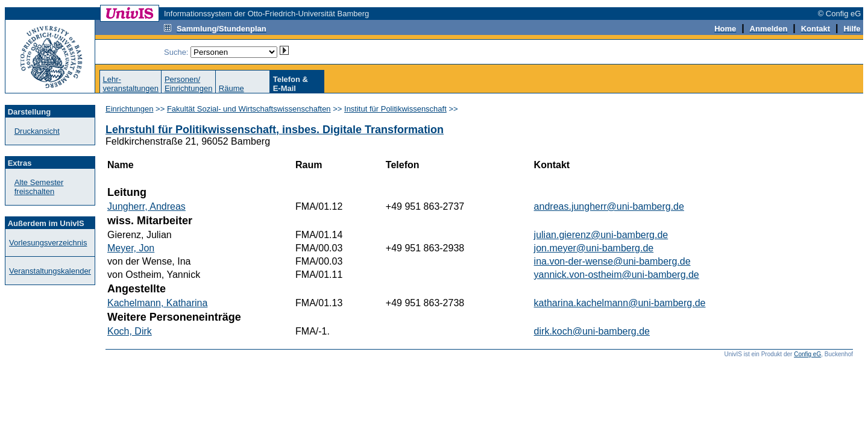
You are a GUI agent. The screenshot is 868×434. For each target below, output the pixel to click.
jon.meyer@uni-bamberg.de (594, 248)
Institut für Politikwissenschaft (395, 109)
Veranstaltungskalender (50, 271)
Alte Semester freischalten (39, 187)
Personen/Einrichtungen (189, 84)
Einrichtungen (130, 109)
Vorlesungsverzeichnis (48, 243)
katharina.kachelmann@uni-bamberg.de (620, 303)
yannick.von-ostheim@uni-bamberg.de (617, 275)
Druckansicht (37, 131)
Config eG (807, 354)
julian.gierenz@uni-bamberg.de (601, 235)
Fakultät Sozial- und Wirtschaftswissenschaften (249, 109)
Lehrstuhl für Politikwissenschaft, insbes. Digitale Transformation (275, 130)
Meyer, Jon (131, 248)
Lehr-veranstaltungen (131, 84)
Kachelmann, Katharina (157, 303)
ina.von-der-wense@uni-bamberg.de (612, 261)
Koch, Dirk (130, 331)
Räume (231, 88)
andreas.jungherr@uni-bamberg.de (609, 206)
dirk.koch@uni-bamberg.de (592, 331)
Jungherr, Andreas (146, 206)
